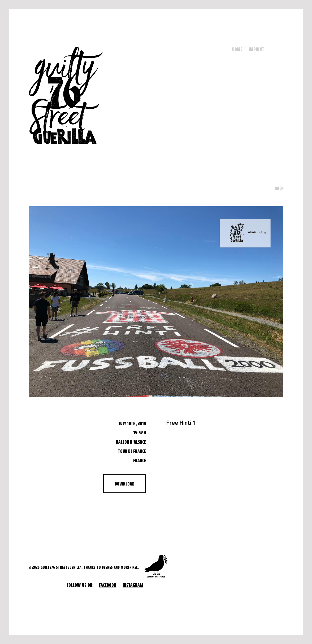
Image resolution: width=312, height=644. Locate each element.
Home (237, 49)
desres (107, 567)
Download (125, 484)
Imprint (256, 49)
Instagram (133, 585)
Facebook (107, 585)
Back (279, 188)
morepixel (129, 567)
